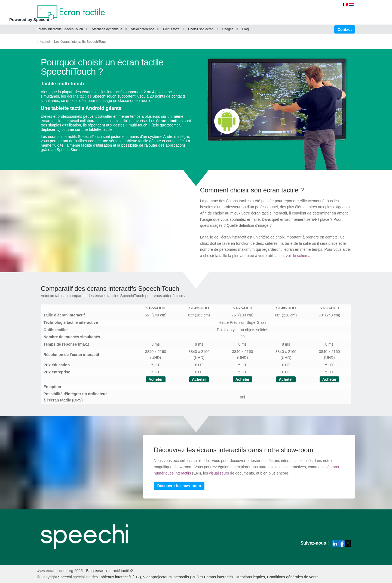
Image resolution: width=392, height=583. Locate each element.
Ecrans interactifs (218, 577)
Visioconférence (143, 29)
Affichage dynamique (107, 29)
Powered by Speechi (29, 19)
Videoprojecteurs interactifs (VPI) (171, 577)
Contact (345, 29)
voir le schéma (298, 256)
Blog (246, 29)
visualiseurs (219, 473)
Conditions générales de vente (293, 577)
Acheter (155, 379)
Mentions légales (251, 577)
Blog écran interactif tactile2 (109, 571)
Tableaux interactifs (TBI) (120, 577)
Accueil (45, 42)
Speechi (65, 577)
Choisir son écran (201, 29)
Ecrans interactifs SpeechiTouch (60, 29)
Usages (228, 29)
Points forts (171, 29)
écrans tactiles (79, 96)
